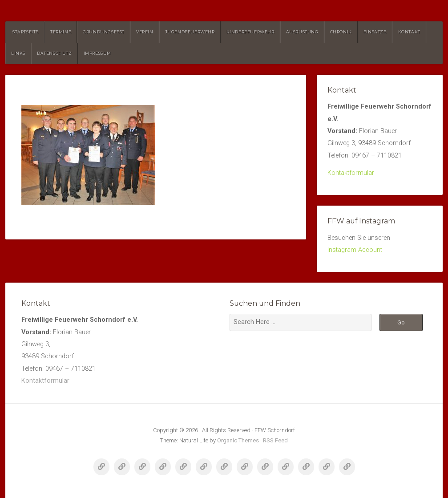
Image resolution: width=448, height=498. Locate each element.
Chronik (341, 32)
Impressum (97, 53)
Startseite (26, 32)
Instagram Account (355, 250)
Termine (61, 32)
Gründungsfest (104, 32)
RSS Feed (275, 440)
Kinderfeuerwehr (250, 32)
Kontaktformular (351, 173)
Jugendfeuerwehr (190, 32)
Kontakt (409, 32)
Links (18, 53)
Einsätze (375, 32)
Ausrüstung (302, 32)
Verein (145, 32)
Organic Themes (238, 440)
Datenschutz (54, 53)
